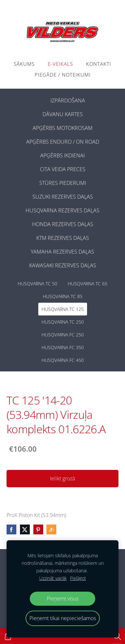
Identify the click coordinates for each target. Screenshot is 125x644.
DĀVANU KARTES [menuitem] (63, 114)
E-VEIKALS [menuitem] (60, 64)
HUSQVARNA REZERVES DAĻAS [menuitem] (62, 210)
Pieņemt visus (63, 599)
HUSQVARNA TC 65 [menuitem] (88, 284)
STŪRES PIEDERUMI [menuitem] (63, 183)
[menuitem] (40, 99)
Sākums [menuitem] (24, 64)
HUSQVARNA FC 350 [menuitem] (63, 347)
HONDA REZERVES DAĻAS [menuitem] (63, 224)
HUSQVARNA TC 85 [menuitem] (63, 296)
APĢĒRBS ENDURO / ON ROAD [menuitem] (63, 142)
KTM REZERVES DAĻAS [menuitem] (63, 238)
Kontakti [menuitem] (99, 64)
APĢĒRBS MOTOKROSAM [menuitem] (63, 128)
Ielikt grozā (62, 478)
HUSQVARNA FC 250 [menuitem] (63, 335)
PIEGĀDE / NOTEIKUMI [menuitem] (63, 75)
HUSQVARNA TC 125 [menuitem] (63, 309)
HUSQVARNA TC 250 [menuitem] (63, 322)
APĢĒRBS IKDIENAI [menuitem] (62, 155)
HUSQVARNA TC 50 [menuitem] (37, 284)
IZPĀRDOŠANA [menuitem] (68, 100)
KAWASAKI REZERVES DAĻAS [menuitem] (63, 265)
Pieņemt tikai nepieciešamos (63, 618)
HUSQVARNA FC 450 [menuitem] (63, 360)
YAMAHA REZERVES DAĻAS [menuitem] (62, 252)
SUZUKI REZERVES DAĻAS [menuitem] (63, 197)
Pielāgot (78, 578)
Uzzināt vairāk (53, 578)
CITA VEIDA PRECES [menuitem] (63, 169)
